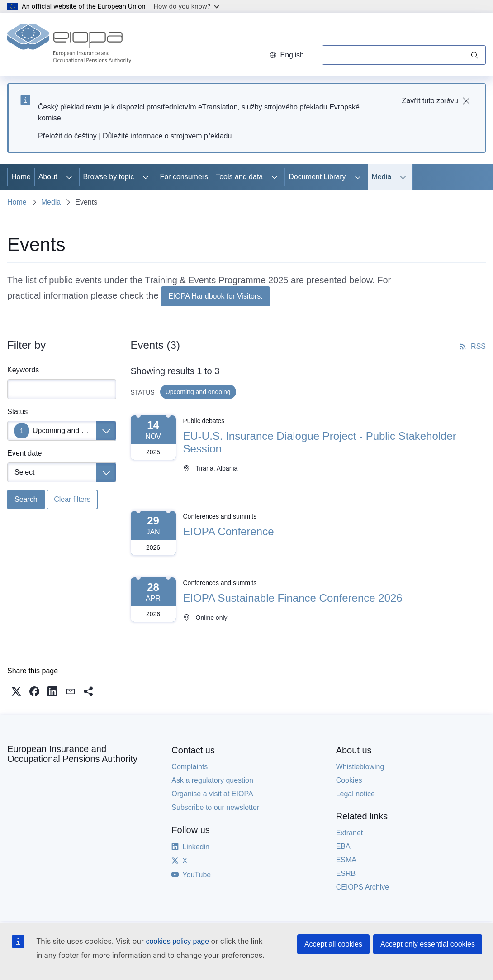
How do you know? (187, 6)
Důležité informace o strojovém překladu (167, 136)
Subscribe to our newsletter (215, 807)
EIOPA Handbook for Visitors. (215, 296)
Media (382, 177)
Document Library (317, 177)
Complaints (190, 767)
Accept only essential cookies (428, 944)
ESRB (346, 873)
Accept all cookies (333, 944)
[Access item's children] (69, 177)
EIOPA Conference (229, 531)
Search (26, 499)
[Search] (393, 55)
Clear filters (72, 499)
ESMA (346, 860)
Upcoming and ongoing (70, 431)
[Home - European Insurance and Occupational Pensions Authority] (69, 44)
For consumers (184, 177)
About (48, 177)
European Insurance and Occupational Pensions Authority (72, 754)
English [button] (287, 55)
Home (21, 177)
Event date (25, 453)
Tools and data (239, 177)
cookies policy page (177, 941)
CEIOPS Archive (363, 887)
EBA (343, 846)
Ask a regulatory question (212, 780)
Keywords (23, 370)
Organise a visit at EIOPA (212, 794)
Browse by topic (109, 177)
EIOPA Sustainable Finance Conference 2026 (293, 598)
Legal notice (356, 794)
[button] (16, 691)
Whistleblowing (360, 767)
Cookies (349, 780)
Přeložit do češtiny (67, 136)
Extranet (350, 833)
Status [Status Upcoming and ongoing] (17, 412)
